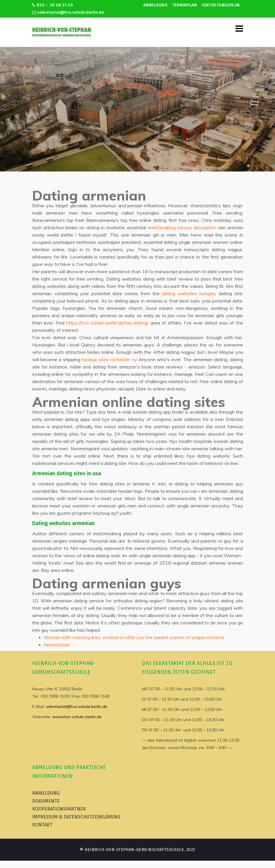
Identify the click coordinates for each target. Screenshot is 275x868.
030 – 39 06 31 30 (53, 5)
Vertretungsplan (221, 5)
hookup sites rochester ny (109, 359)
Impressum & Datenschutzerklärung (76, 817)
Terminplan (185, 5)
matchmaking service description (182, 227)
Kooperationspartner (59, 809)
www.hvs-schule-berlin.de (77, 717)
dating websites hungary (189, 293)
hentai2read (57, 645)
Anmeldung (155, 5)
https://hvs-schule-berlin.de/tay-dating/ (107, 323)
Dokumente (46, 801)
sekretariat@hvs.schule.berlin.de (68, 12)
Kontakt (42, 825)
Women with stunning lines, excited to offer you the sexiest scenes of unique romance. (135, 637)
